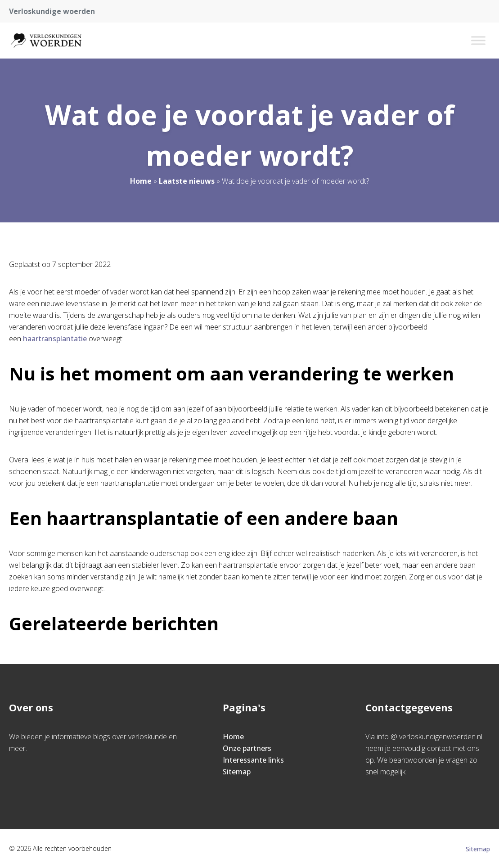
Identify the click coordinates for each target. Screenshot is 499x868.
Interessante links (253, 760)
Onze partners (247, 748)
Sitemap (237, 772)
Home (141, 181)
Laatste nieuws (187, 181)
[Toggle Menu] (478, 40)
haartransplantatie (55, 339)
